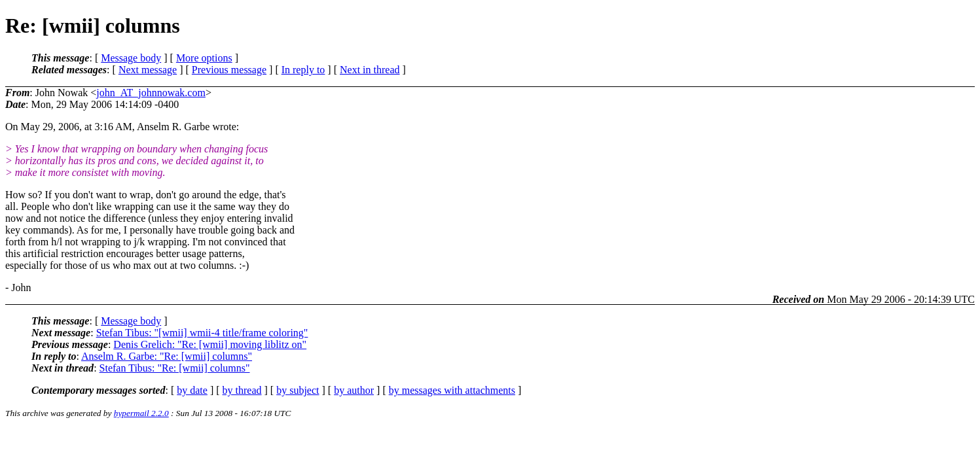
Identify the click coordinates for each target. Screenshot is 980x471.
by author (354, 390)
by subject (298, 390)
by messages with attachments (452, 390)
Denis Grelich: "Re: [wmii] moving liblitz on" (210, 344)
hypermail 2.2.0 (141, 413)
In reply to (303, 70)
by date (192, 390)
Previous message (229, 70)
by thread (242, 390)
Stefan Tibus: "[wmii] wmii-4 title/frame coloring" (202, 333)
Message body (131, 58)
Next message (148, 70)
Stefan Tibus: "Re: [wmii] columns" (175, 368)
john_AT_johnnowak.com (151, 93)
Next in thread (370, 70)
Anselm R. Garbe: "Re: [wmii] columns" (167, 356)
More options (204, 58)
